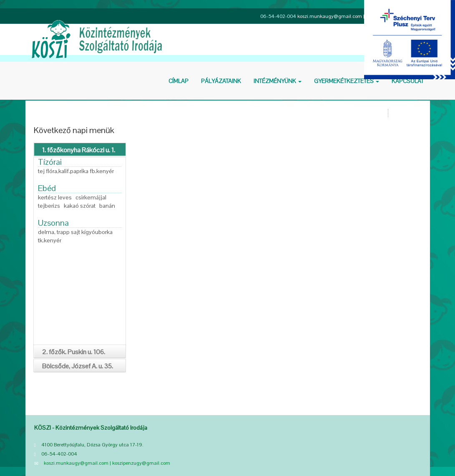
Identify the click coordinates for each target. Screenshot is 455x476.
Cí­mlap (178, 81)
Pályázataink (221, 81)
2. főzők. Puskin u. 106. (74, 352)
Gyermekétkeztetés (347, 81)
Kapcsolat (408, 81)
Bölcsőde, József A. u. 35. (78, 366)
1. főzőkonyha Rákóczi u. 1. (79, 150)
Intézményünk (278, 81)
